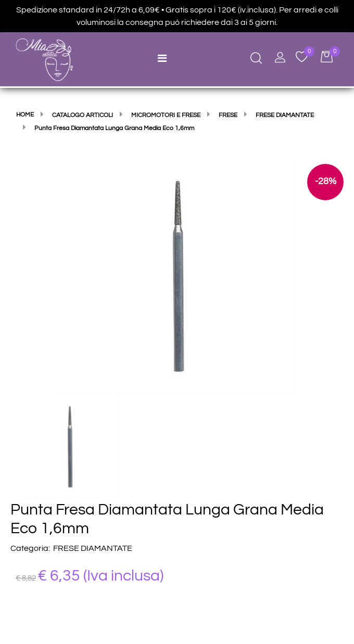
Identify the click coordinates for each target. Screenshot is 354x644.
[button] (177, 275)
